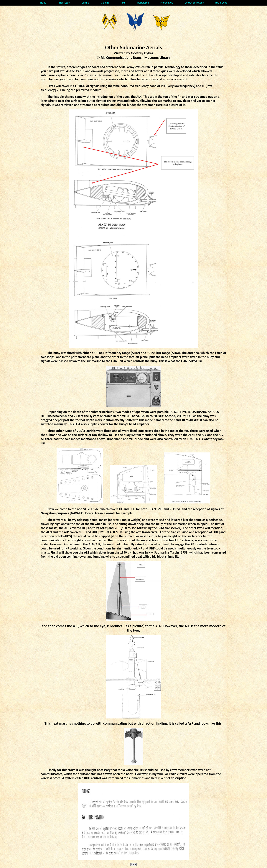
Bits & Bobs (221, 3)
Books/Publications (194, 3)
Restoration (143, 3)
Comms (85, 3)
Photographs (167, 3)
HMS (123, 3)
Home (43, 3)
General (105, 3)
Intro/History (64, 3)
